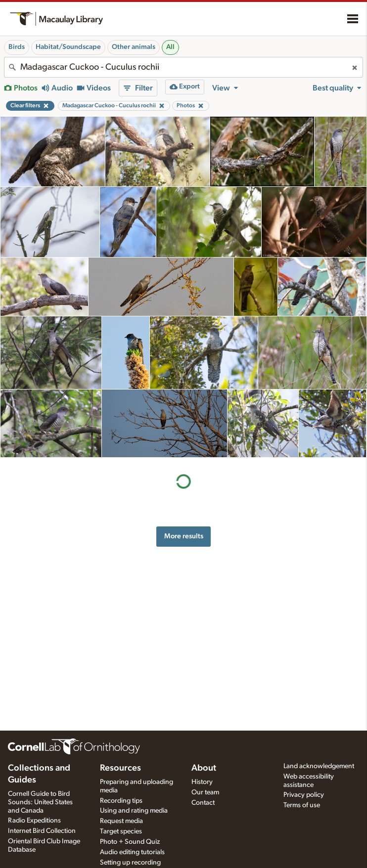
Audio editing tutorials (132, 852)
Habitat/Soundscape (68, 47)
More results (184, 536)
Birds (17, 47)
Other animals (134, 47)
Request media (121, 821)
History (202, 782)
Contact (203, 803)
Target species (121, 831)
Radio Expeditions (34, 821)
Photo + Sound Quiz (130, 842)
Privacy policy (304, 795)
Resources (120, 768)
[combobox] (183, 67)
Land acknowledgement (319, 766)
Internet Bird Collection (42, 831)
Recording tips (121, 801)
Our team (205, 792)
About (204, 768)
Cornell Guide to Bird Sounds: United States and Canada (40, 802)
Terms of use (302, 805)
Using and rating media (134, 811)
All (170, 47)
